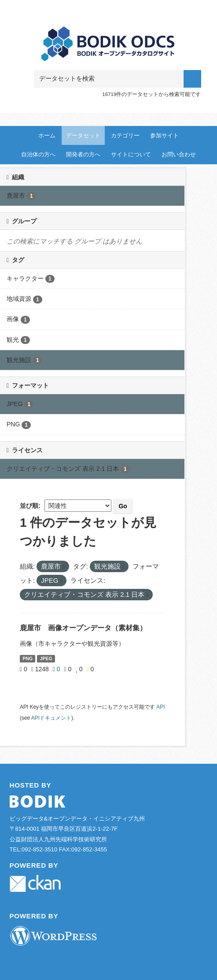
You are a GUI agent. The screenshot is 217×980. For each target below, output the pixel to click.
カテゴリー (125, 135)
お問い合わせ (179, 154)
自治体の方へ (38, 154)
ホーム (47, 135)
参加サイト (164, 135)
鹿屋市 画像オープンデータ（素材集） (83, 628)
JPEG (46, 658)
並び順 (29, 506)
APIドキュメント (51, 718)
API (160, 707)
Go (123, 506)
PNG (28, 658)
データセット (83, 135)
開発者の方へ (83, 154)
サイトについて (131, 154)
